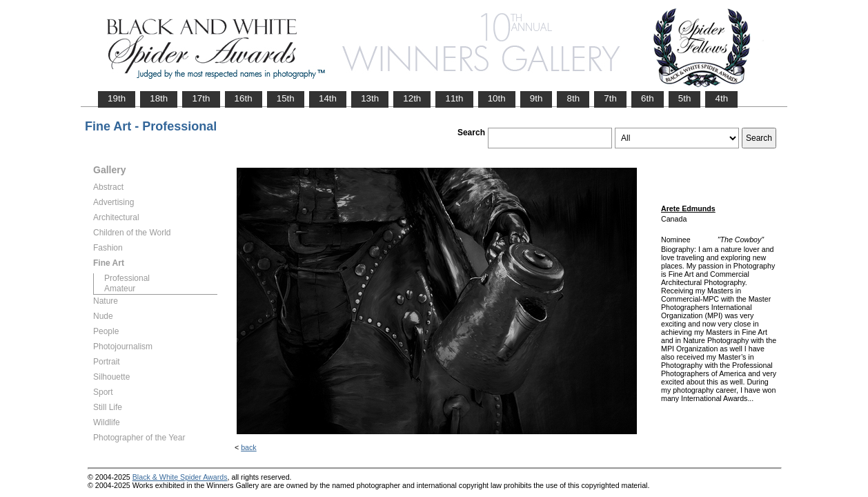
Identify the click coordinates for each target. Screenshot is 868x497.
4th (721, 98)
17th (201, 98)
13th (370, 98)
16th (244, 98)
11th (454, 98)
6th (648, 98)
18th (159, 98)
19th (117, 98)
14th (328, 98)
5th (685, 98)
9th (536, 98)
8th (573, 98)
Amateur (120, 289)
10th (497, 98)
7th (610, 98)
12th (412, 98)
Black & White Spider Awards (180, 477)
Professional (127, 278)
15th (286, 98)
